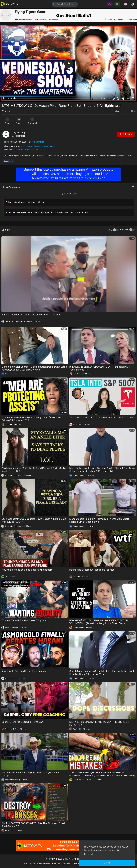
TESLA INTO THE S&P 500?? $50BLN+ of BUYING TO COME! (102, 417)
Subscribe (126, 134)
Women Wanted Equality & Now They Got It (25, 620)
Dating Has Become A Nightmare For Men (92, 570)
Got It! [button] (107, 863)
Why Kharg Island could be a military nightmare (27, 570)
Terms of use (29, 864)
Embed (19, 121)
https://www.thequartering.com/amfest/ (40, 146)
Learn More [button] (90, 854)
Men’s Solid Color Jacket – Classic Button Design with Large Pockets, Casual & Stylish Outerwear (34, 368)
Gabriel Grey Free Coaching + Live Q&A (22, 722)
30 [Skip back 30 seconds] (113, 98)
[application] (68, 63)
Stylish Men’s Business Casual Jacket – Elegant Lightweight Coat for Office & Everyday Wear (102, 673)
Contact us (67, 864)
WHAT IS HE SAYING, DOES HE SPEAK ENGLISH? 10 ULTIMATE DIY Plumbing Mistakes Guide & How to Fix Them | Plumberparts (102, 775)
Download (33, 121)
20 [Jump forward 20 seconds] (118, 98)
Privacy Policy (43, 864)
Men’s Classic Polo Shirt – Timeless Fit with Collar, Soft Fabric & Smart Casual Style (99, 520)
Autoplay (124, 230)
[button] (125, 4)
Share (8, 121)
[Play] (4, 98)
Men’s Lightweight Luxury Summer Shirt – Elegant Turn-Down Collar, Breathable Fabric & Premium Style (102, 470)
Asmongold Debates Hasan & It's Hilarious (24, 671)
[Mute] (123, 98)
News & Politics (37, 142)
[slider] (56, 98)
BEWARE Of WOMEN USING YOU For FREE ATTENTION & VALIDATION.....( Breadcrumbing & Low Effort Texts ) (100, 622)
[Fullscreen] (133, 98)
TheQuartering (18, 133)
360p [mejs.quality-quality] (128, 99)
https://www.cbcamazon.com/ (26, 149)
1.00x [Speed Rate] (109, 99)
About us (56, 864)
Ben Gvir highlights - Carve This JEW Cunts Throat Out (31, 315)
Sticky (109, 230)
